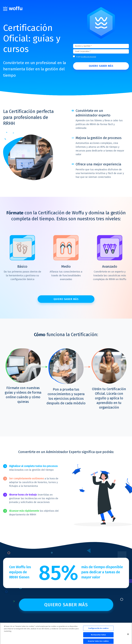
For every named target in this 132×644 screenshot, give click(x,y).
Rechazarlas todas (98, 637)
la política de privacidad (89, 57)
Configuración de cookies (98, 630)
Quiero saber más (66, 299)
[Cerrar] (128, 636)
